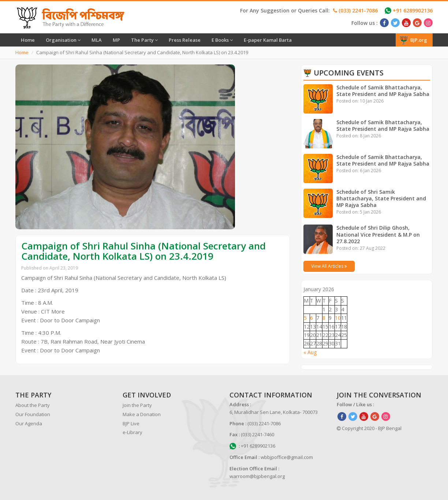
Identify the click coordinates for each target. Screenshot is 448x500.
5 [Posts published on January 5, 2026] (305, 318)
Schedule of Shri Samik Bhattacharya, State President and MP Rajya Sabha (381, 198)
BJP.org (413, 40)
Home (28, 40)
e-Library (132, 432)
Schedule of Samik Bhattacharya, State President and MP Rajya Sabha (383, 91)
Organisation (63, 40)
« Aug (310, 352)
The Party (144, 40)
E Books (222, 40)
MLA (97, 40)
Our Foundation (33, 414)
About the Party (33, 405)
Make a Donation (142, 414)
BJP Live (131, 423)
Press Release (185, 40)
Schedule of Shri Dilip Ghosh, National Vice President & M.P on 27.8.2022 (378, 234)
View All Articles (329, 266)
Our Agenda (29, 423)
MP (116, 40)
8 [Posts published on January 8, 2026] (324, 318)
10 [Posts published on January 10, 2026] (338, 318)
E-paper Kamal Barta (268, 40)
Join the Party (137, 405)
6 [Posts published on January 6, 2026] (311, 318)
